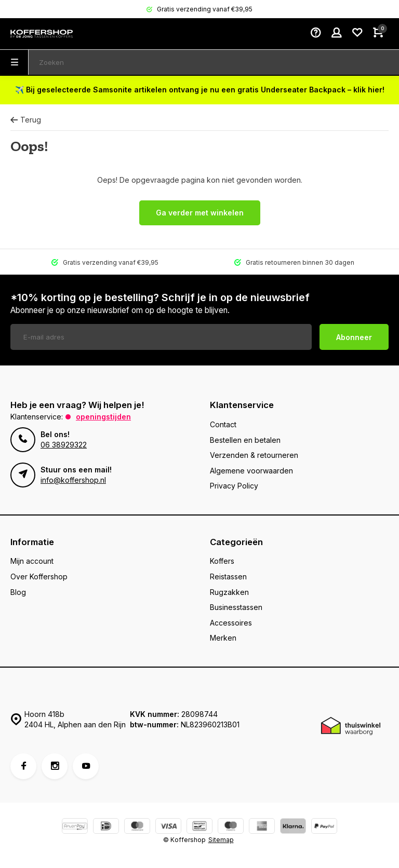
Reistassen (228, 577)
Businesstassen (236, 607)
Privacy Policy (234, 486)
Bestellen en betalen (245, 440)
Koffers (222, 561)
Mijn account (32, 561)
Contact (223, 424)
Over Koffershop (39, 577)
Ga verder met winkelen (200, 213)
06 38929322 (64, 445)
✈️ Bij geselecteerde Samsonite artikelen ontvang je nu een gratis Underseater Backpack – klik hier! (200, 90)
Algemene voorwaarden (251, 471)
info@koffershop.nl (73, 480)
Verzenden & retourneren (254, 455)
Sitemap (221, 840)
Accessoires (231, 623)
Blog (18, 592)
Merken (223, 638)
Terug (26, 120)
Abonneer (354, 337)
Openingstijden (103, 417)
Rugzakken (229, 592)
